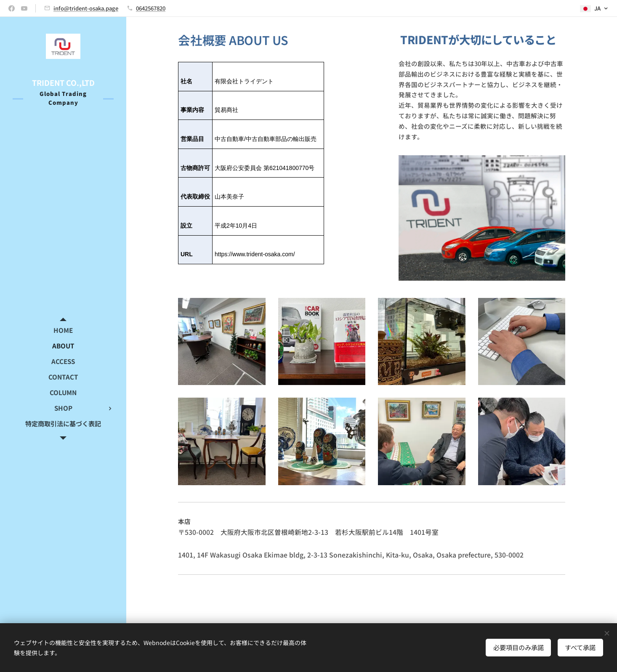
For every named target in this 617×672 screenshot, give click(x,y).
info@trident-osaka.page (86, 8)
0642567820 (151, 8)
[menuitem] (63, 330)
